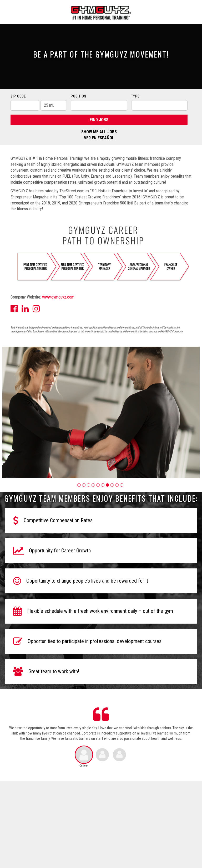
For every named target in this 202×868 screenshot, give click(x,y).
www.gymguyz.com (58, 297)
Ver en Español (99, 138)
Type (135, 96)
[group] (101, 412)
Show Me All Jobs (99, 132)
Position (79, 96)
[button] (79, 485)
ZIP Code (18, 96)
